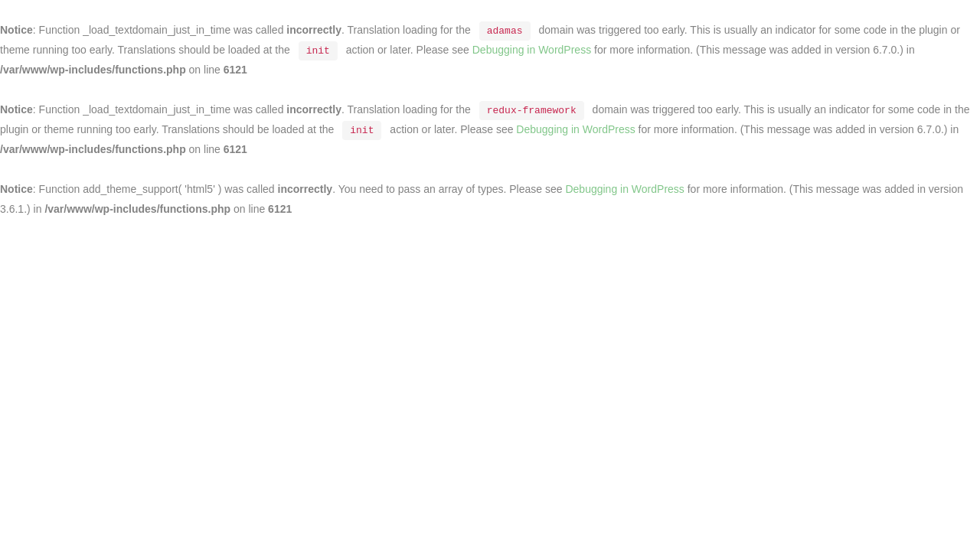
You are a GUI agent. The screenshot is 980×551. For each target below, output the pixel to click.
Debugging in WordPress (532, 50)
